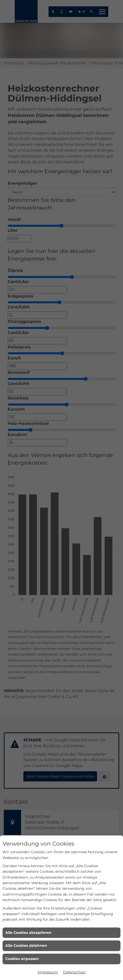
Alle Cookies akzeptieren (28, 933)
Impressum (48, 972)
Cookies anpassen (22, 959)
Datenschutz (74, 972)
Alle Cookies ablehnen (26, 946)
